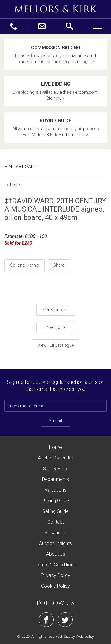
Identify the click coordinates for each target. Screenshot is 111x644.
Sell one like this (25, 265)
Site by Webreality (79, 636)
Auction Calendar (55, 458)
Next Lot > (56, 327)
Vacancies (56, 533)
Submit (55, 421)
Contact (56, 522)
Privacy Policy (55, 575)
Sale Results (56, 469)
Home (55, 447)
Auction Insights (55, 543)
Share (59, 265)
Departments (55, 479)
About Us (56, 554)
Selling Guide (55, 511)
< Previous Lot (55, 310)
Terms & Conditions (56, 565)
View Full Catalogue (56, 345)
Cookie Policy (55, 586)
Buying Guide (56, 501)
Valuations (55, 490)
